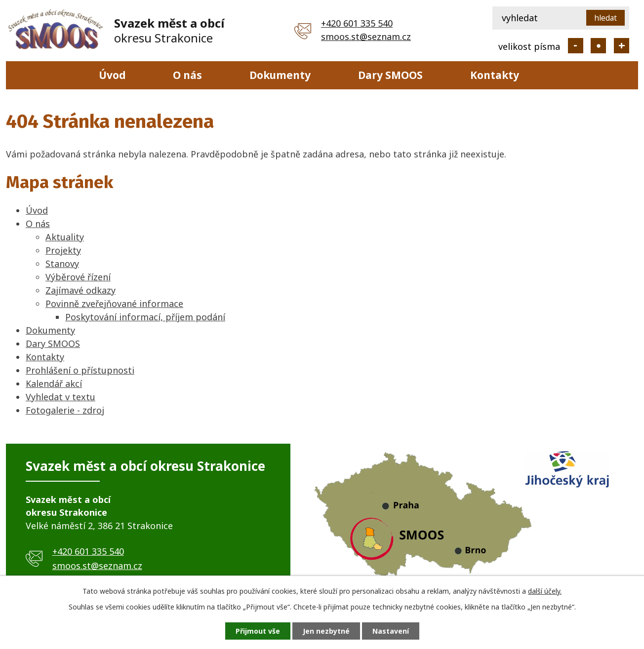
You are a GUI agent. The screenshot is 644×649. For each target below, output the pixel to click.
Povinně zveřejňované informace (114, 304)
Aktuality (65, 237)
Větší (622, 46)
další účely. (545, 591)
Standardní (598, 46)
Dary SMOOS (390, 75)
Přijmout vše (258, 631)
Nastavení (391, 631)
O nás (187, 75)
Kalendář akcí (54, 383)
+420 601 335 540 (357, 23)
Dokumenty (280, 75)
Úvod (112, 75)
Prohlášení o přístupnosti (80, 370)
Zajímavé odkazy (80, 290)
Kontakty (495, 75)
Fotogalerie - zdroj (65, 410)
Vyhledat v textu (60, 397)
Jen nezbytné (326, 631)
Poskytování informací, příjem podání (145, 317)
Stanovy (62, 264)
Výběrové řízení (78, 277)
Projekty (63, 250)
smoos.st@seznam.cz (366, 37)
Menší (576, 46)
